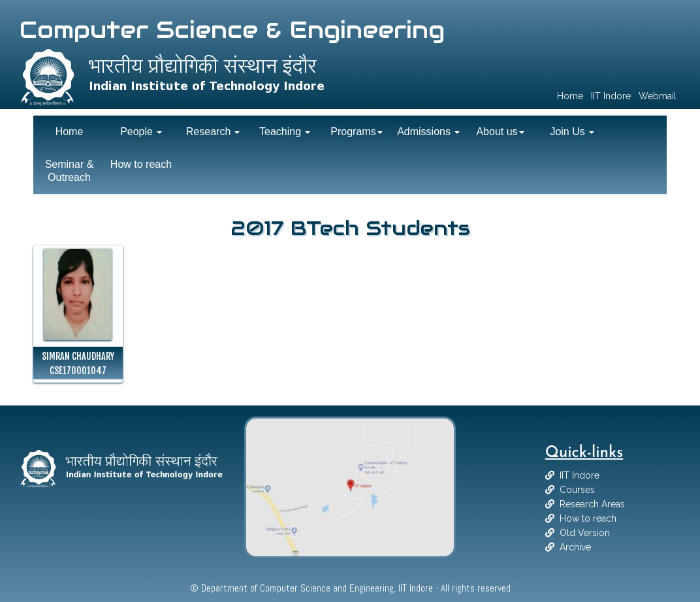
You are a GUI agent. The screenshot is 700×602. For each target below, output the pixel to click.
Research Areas (592, 504)
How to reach (588, 518)
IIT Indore (580, 475)
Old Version (585, 533)
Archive (575, 547)
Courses (577, 490)
